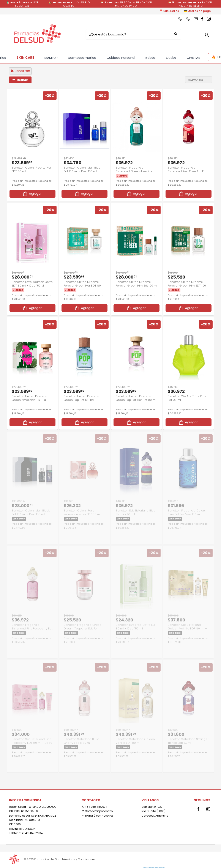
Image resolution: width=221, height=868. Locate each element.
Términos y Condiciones (79, 859)
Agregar (32, 194)
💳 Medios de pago (197, 11)
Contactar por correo (97, 811)
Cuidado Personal (121, 58)
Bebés (151, 58)
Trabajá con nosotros (98, 816)
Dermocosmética (82, 58)
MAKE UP (51, 58)
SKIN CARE (25, 58)
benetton (20, 71)
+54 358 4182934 (94, 807)
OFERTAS (193, 58)
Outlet (171, 58)
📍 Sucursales (169, 11)
